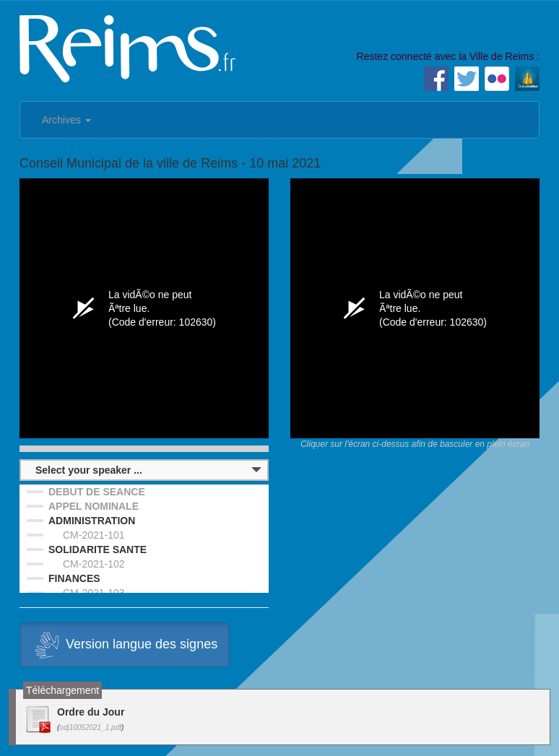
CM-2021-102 (94, 564)
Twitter (467, 79)
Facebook (436, 79)
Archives (66, 120)
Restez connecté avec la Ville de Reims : (448, 56)
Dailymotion (527, 79)
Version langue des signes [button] (125, 645)
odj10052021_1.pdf (90, 727)
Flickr (497, 79)
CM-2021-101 (94, 535)
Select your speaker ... (89, 470)
